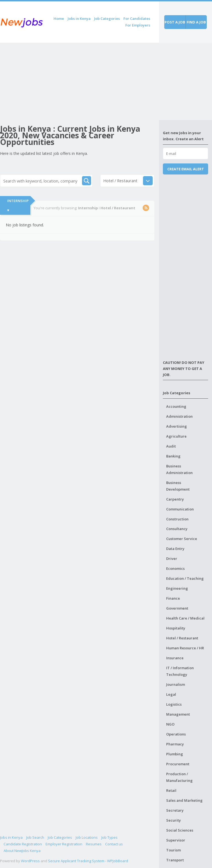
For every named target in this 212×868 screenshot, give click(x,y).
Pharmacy (175, 744)
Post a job (175, 22)
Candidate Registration (23, 844)
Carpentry (175, 499)
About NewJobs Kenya (22, 851)
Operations (176, 734)
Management (178, 714)
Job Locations (87, 837)
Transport (175, 860)
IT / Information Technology (180, 671)
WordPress (30, 861)
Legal (171, 694)
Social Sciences (180, 830)
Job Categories (107, 18)
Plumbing (175, 754)
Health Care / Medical (185, 618)
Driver (172, 559)
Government (177, 608)
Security (173, 820)
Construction (177, 519)
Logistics (174, 704)
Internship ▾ (18, 205)
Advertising (177, 426)
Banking (173, 456)
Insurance (175, 658)
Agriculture (176, 436)
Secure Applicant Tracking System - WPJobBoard (88, 861)
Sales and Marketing (184, 800)
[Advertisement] (79, 81)
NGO (170, 724)
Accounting (176, 406)
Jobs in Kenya (79, 18)
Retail (171, 790)
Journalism (176, 684)
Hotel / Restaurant (182, 638)
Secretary (175, 810)
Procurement (178, 764)
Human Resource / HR (185, 648)
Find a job (196, 22)
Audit (171, 446)
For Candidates (137, 18)
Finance (173, 598)
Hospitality (176, 628)
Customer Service (182, 539)
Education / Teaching (185, 578)
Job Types (109, 837)
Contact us (114, 844)
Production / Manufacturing (179, 777)
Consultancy (177, 529)
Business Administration (179, 469)
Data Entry (175, 549)
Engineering (177, 588)
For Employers (138, 25)
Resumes (94, 844)
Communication (180, 509)
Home (59, 18)
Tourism (173, 850)
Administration (179, 416)
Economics (175, 568)
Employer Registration (64, 844)
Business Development (178, 486)
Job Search (35, 837)
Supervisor (176, 840)
